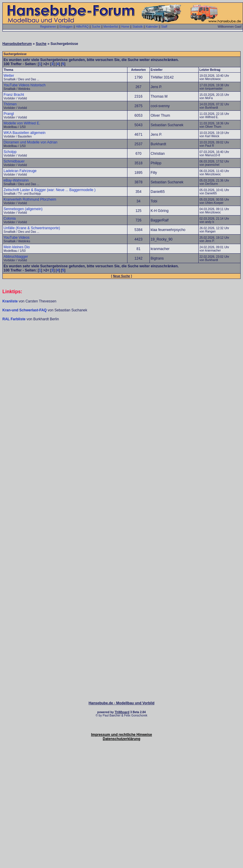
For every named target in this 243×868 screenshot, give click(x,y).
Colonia (10, 218)
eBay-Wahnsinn (16, 180)
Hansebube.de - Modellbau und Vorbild (121, 703)
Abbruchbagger (16, 257)
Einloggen (66, 27)
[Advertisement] (120, 385)
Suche (96, 27)
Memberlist (111, 27)
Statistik (137, 27)
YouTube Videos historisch (25, 85)
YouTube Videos (17, 238)
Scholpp (10, 152)
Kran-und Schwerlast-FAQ (25, 310)
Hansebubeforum (17, 44)
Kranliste (10, 301)
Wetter (9, 76)
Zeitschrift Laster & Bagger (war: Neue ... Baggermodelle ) (50, 190)
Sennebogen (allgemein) (23, 209)
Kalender (152, 27)
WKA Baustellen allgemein (25, 133)
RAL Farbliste (14, 319)
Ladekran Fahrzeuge (20, 171)
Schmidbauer (14, 161)
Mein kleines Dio (17, 247)
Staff (164, 27)
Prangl (9, 114)
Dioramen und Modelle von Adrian (31, 142)
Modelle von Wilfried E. (22, 123)
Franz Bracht (14, 95)
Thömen (10, 104)
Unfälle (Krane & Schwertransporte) (32, 228)
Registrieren (48, 27)
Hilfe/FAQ (82, 27)
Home (125, 27)
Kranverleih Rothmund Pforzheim (30, 199)
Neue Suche (121, 276)
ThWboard (122, 712)
